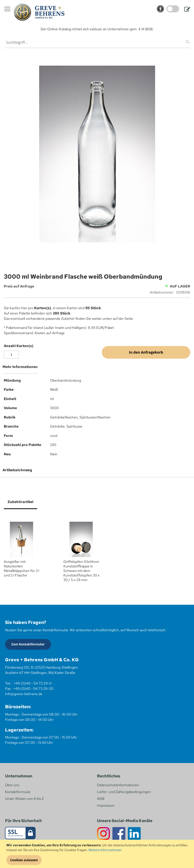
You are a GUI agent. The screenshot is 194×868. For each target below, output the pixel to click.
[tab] (97, 369)
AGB (101, 799)
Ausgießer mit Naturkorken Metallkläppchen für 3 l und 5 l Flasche (21, 568)
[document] (98, 854)
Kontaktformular (18, 792)
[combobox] (97, 42)
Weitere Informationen (105, 850)
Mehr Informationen (20, 367)
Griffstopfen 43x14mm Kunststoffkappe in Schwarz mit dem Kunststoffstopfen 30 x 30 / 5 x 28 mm (81, 571)
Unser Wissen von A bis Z (24, 799)
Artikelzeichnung (17, 470)
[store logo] (39, 12)
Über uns (12, 785)
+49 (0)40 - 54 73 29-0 (32, 683)
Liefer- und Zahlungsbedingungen (124, 792)
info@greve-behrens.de (24, 694)
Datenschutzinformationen (118, 785)
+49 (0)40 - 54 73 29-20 (33, 689)
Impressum (106, 805)
